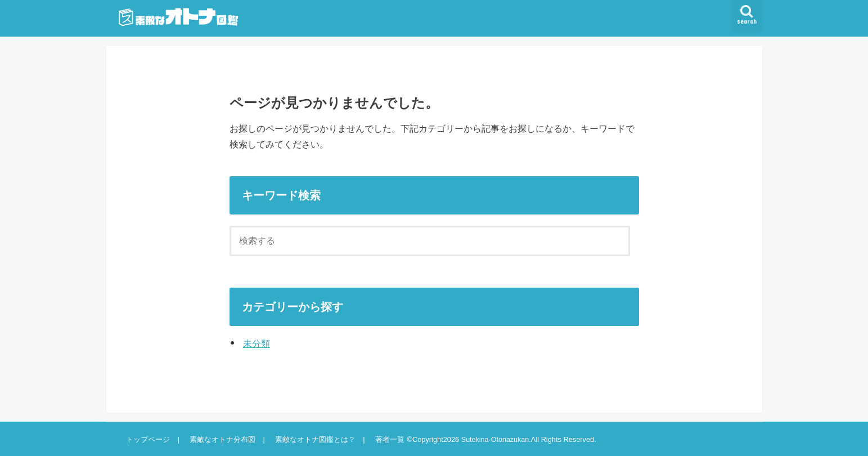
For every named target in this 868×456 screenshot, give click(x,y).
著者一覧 (388, 439)
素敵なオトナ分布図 (221, 439)
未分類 (257, 344)
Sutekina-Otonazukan (494, 439)
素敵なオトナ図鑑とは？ (314, 439)
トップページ (148, 439)
